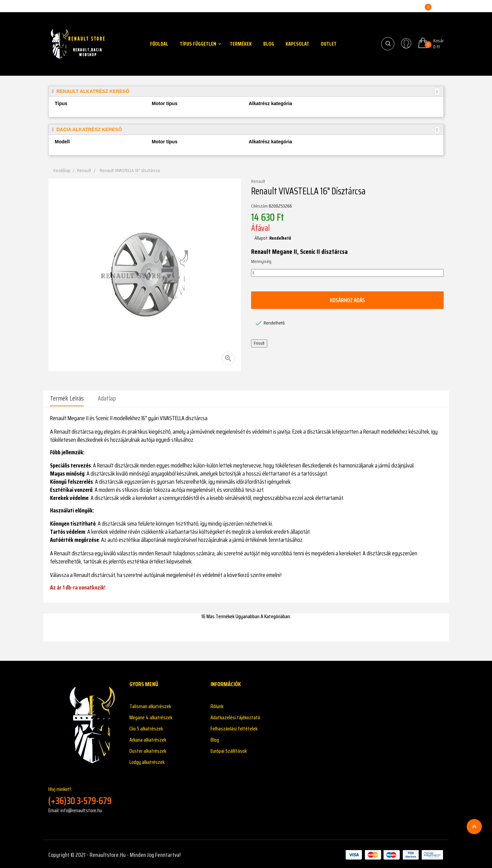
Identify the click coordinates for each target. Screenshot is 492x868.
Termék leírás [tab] (67, 398)
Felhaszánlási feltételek (234, 727)
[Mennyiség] (347, 273)
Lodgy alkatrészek (147, 760)
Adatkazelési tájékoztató (235, 716)
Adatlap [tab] (107, 398)
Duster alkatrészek (148, 749)
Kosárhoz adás (347, 300)
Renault (258, 182)
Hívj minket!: (84, 794)
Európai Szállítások (229, 749)
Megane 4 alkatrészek (151, 716)
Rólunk (217, 705)
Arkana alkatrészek (148, 738)
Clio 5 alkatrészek (146, 727)
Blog (215, 738)
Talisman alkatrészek (150, 705)
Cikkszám (259, 206)
